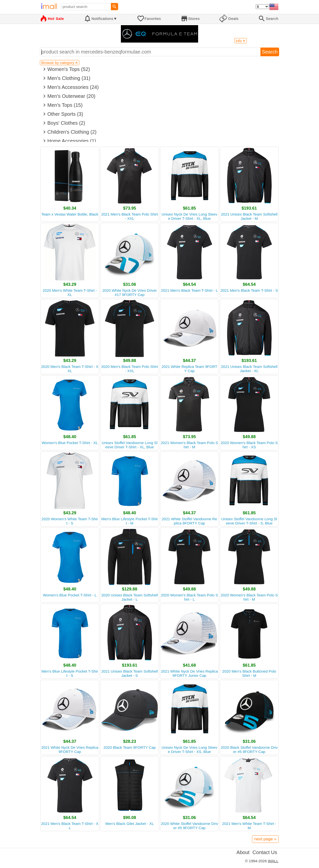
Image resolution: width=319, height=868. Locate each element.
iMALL (273, 861)
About (243, 852)
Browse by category (60, 63)
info (240, 41)
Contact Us (265, 852)
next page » (265, 839)
